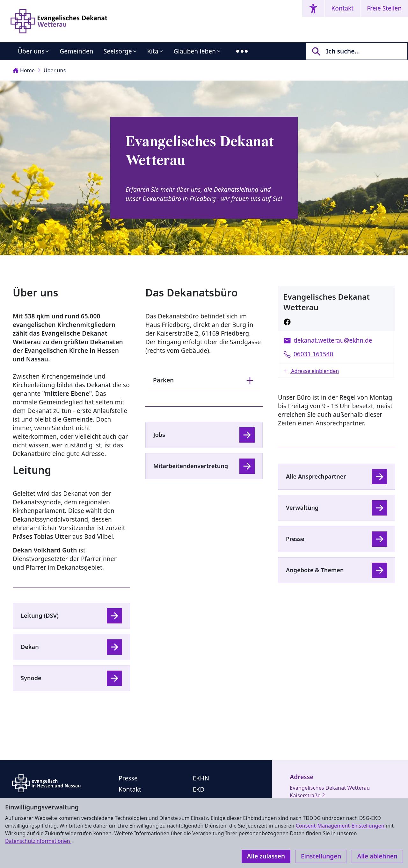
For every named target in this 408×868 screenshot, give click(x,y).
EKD (199, 789)
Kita (153, 51)
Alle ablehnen (377, 856)
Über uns (31, 51)
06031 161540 (313, 354)
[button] (337, 371)
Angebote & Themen (315, 570)
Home (24, 70)
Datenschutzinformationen (38, 841)
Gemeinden (76, 51)
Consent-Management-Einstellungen (341, 826)
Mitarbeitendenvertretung (191, 466)
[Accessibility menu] (313, 8)
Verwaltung (302, 508)
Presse (295, 539)
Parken (204, 381)
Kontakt (343, 8)
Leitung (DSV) (40, 615)
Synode (31, 678)
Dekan (30, 647)
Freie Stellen (384, 8)
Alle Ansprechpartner (316, 476)
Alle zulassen (266, 856)
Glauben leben (195, 51)
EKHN (201, 778)
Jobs (159, 435)
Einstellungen (321, 856)
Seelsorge (118, 51)
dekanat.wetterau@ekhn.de (333, 340)
